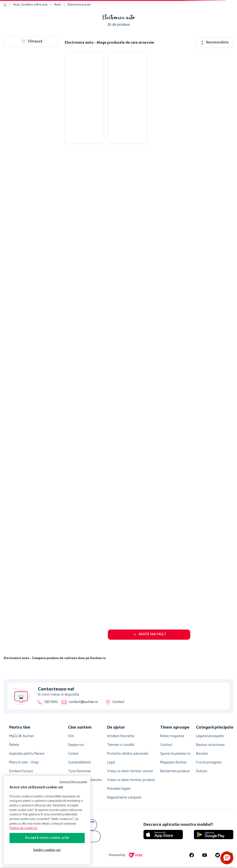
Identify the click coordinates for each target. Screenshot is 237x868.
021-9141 (51, 702)
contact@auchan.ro (83, 702)
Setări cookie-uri (47, 850)
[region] (47, 820)
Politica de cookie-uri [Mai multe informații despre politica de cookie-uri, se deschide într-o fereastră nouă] (23, 828)
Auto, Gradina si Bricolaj (30, 5)
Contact (118, 702)
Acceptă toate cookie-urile (47, 838)
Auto (57, 5)
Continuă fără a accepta (73, 782)
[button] (227, 858)
